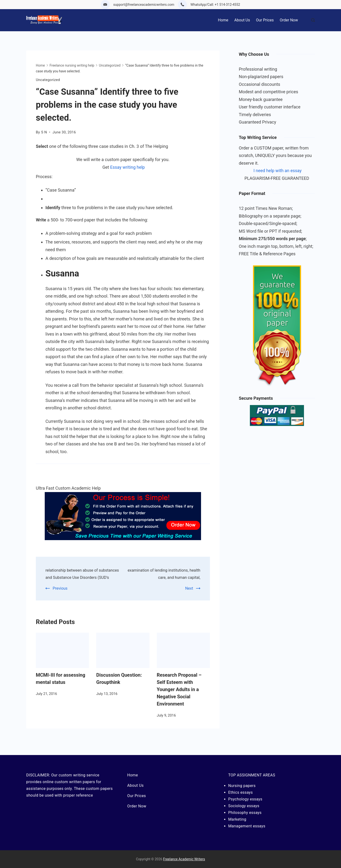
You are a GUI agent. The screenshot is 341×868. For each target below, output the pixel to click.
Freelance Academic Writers (184, 859)
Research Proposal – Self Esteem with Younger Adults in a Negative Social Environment (179, 697)
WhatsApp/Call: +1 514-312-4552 (215, 5)
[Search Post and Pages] (313, 20)
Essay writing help (127, 167)
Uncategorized (48, 80)
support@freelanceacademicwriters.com (144, 5)
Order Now (289, 20)
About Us (242, 20)
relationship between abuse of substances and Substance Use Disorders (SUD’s (79, 577)
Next (189, 588)
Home (223, 20)
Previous (60, 596)
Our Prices (265, 20)
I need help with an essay (278, 171)
